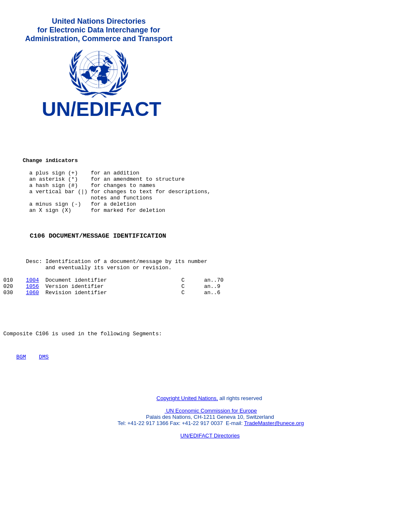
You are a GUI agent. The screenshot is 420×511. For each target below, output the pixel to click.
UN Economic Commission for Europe (211, 455)
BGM (21, 397)
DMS (44, 397)
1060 (33, 325)
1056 (33, 318)
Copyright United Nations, (187, 443)
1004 (33, 310)
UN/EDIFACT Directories (210, 480)
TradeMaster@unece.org (274, 468)
